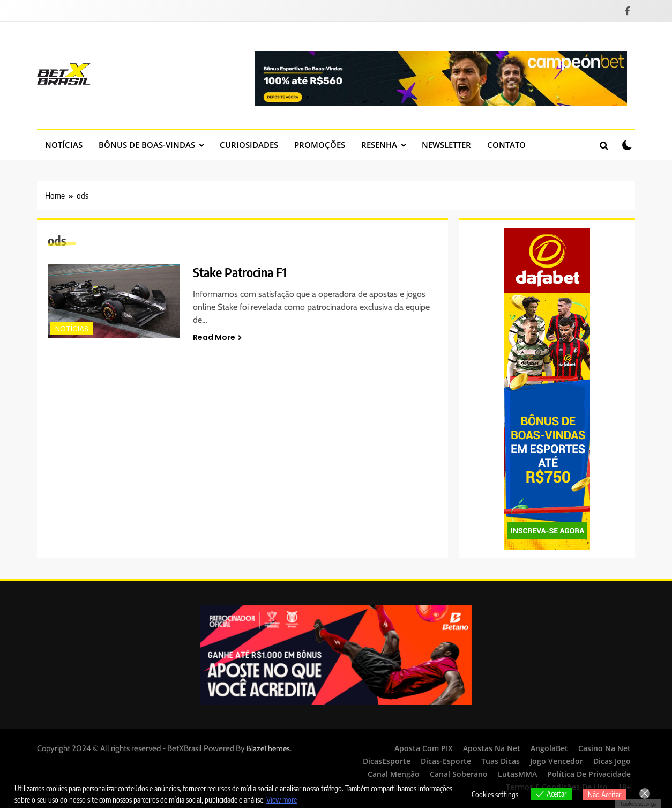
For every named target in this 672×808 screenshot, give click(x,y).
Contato (506, 145)
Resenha (379, 145)
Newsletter (446, 145)
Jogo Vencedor (557, 761)
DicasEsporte (387, 761)
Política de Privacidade (589, 774)
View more (282, 800)
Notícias (64, 145)
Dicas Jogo (612, 761)
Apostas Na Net (492, 748)
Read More (217, 337)
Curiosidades (249, 145)
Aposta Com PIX (424, 748)
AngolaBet (549, 748)
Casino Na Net (604, 748)
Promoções (320, 145)
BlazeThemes (268, 748)
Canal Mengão (394, 774)
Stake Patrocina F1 (240, 272)
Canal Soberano (459, 774)
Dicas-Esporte (446, 761)
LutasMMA (517, 774)
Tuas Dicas (501, 761)
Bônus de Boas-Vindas (147, 145)
